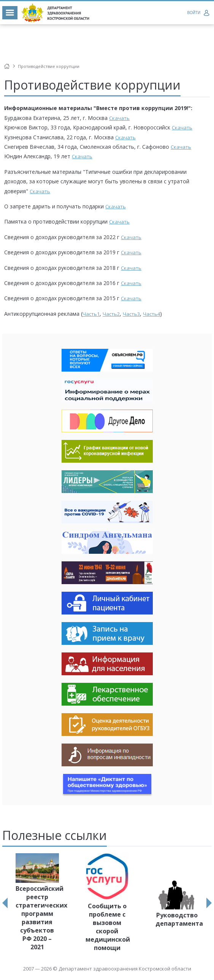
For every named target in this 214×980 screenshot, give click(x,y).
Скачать (119, 118)
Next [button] (209, 903)
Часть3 (131, 314)
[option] (37, 903)
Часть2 (111, 314)
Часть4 (151, 314)
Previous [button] (5, 903)
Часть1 (91, 314)
